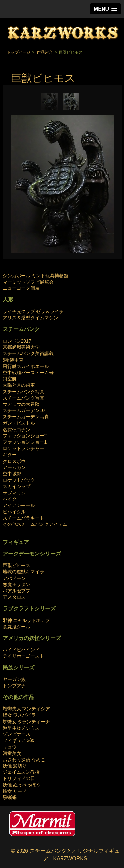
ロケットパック (19, 480)
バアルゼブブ (17, 591)
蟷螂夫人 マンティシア (26, 709)
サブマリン (14, 493)
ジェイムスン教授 (21, 772)
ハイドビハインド (21, 650)
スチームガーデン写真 (26, 417)
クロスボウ (14, 461)
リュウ (10, 747)
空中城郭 (12, 474)
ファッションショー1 (25, 442)
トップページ (19, 52)
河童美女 (12, 753)
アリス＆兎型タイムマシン (30, 318)
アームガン (14, 467)
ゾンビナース (17, 734)
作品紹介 (45, 52)
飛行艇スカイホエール (26, 366)
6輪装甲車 (13, 360)
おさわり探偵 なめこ (24, 760)
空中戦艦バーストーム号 (28, 373)
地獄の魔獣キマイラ (23, 572)
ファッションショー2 (25, 436)
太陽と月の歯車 (19, 385)
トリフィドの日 (19, 778)
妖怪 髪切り (15, 766)
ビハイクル (14, 512)
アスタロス (14, 597)
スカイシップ (17, 486)
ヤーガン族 (14, 679)
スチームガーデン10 (24, 410)
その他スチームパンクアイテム (35, 524)
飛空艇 (10, 379)
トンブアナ (14, 686)
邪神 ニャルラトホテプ (26, 620)
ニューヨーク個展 (21, 288)
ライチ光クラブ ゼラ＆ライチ (33, 311)
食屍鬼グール (17, 627)
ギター (10, 455)
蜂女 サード (15, 791)
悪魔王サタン (17, 584)
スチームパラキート (23, 518)
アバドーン (14, 578)
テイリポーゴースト (23, 656)
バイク (10, 499)
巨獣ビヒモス (17, 565)
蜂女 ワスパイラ (20, 715)
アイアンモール (19, 505)
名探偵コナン (17, 430)
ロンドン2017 (17, 341)
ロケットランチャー (23, 448)
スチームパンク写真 (23, 392)
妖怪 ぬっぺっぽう (22, 785)
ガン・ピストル (19, 423)
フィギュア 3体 (19, 740)
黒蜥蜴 (10, 797)
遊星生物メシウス (21, 728)
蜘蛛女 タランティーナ (26, 722)
